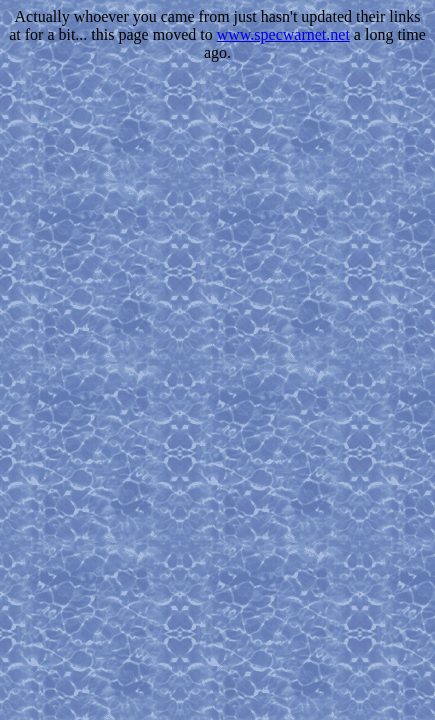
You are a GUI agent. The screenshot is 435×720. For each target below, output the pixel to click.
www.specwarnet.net (283, 34)
